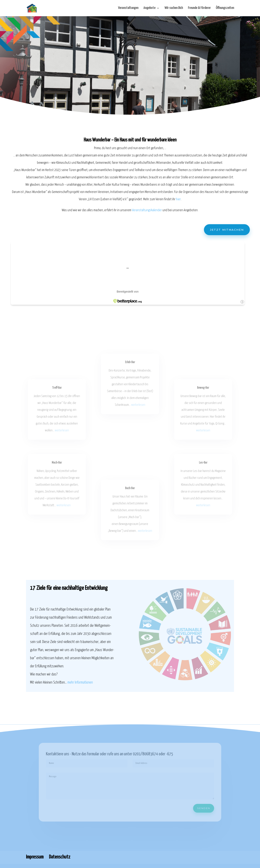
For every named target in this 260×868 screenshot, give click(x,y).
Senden (197, 806)
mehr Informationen (80, 682)
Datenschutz (60, 857)
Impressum (35, 857)
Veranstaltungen (128, 8)
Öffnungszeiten (225, 8)
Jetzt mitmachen (225, 230)
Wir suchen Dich (174, 8)
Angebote (149, 8)
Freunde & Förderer (199, 8)
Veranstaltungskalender (147, 211)
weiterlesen (62, 430)
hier (177, 200)
